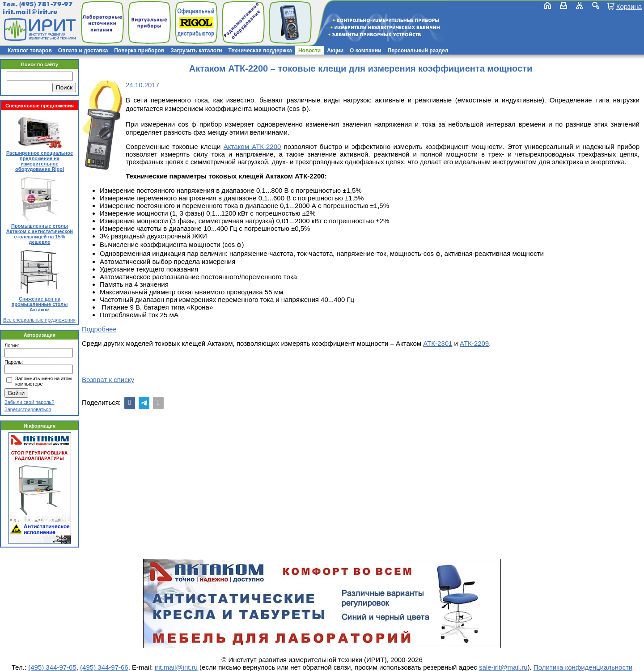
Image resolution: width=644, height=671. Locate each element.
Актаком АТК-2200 (252, 147)
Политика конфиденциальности (583, 667)
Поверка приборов (139, 51)
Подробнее (99, 329)
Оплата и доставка (83, 51)
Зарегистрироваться (28, 409)
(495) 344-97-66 (104, 667)
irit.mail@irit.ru (30, 12)
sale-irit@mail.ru (503, 667)
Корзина (629, 6)
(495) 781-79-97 (46, 4)
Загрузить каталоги (196, 51)
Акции (335, 51)
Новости (309, 51)
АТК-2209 (474, 343)
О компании (366, 51)
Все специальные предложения (39, 320)
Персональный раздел (418, 51)
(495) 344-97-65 (52, 667)
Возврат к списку (108, 380)
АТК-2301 (438, 343)
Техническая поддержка (260, 51)
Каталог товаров (30, 51)
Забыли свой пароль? (29, 402)
